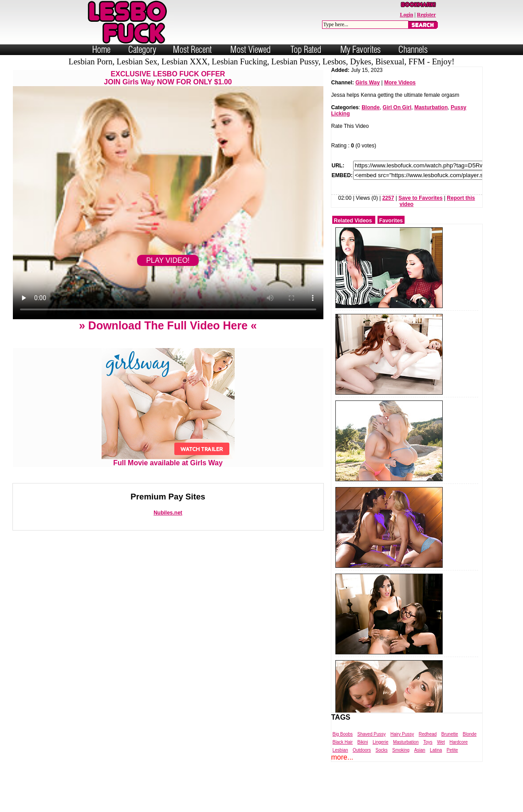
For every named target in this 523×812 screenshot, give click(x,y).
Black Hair (343, 742)
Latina (436, 750)
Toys (428, 742)
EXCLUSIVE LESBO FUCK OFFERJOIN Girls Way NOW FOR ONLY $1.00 (168, 78)
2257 (388, 198)
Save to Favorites (420, 198)
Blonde (371, 107)
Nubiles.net (168, 513)
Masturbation (431, 107)
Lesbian (340, 750)
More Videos (400, 83)
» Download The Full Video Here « (168, 325)
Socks (382, 750)
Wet (441, 742)
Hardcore (458, 742)
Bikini (363, 742)
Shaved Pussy (372, 734)
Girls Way (368, 83)
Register (427, 15)
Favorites (391, 221)
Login (406, 15)
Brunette (450, 734)
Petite (452, 750)
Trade (301, 804)
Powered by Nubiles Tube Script (252, 804)
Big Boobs (343, 734)
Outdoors (362, 750)
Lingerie (381, 742)
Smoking (401, 750)
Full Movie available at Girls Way (168, 460)
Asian (420, 750)
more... (342, 757)
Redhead (428, 734)
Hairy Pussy (402, 734)
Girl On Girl (397, 107)
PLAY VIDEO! (168, 260)
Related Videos (353, 221)
